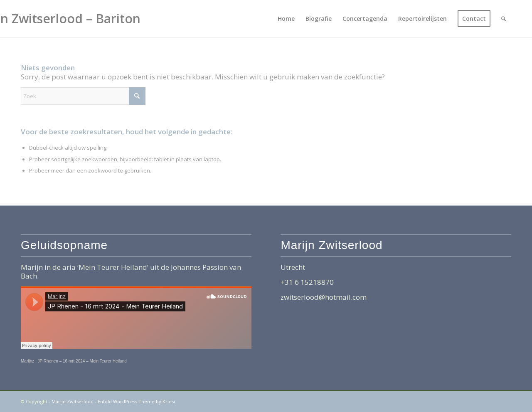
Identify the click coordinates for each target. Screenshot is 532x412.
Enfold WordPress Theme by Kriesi (136, 401)
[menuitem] (286, 19)
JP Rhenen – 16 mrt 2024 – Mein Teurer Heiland (82, 361)
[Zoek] (504, 19)
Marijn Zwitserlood (73, 401)
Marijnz (27, 361)
